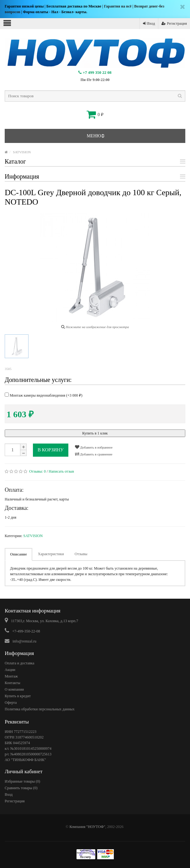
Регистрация (174, 23)
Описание (18, 554)
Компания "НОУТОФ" (87, 827)
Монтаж (11, 676)
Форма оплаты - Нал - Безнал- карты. (55, 12)
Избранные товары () (22, 781)
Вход (149, 23)
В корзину (51, 450)
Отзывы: (37, 471)
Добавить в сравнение (94, 454)
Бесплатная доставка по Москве (74, 6)
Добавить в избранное (94, 447)
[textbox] (95, 96)
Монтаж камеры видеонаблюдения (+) (44, 395)
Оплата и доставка (19, 663)
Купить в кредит (18, 696)
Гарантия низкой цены (24, 6)
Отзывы (81, 554)
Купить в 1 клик (95, 433)
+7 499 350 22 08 (95, 72)
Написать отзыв (61, 471)
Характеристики (51, 554)
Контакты (13, 683)
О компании (14, 689)
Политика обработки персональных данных (40, 709)
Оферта (11, 703)
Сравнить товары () (21, 788)
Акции (10, 670)
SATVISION (22, 152)
